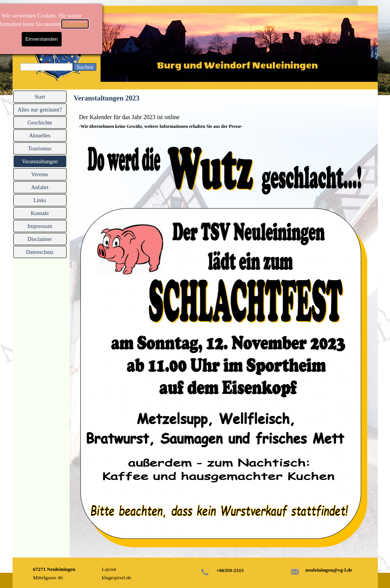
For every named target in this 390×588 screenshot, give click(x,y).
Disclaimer (40, 24)
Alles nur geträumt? (40, 110)
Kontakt (40, 213)
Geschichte (40, 123)
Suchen (85, 67)
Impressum (40, 226)
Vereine (40, 174)
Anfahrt (40, 187)
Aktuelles (40, 135)
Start (40, 97)
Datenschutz (40, 252)
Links (40, 200)
